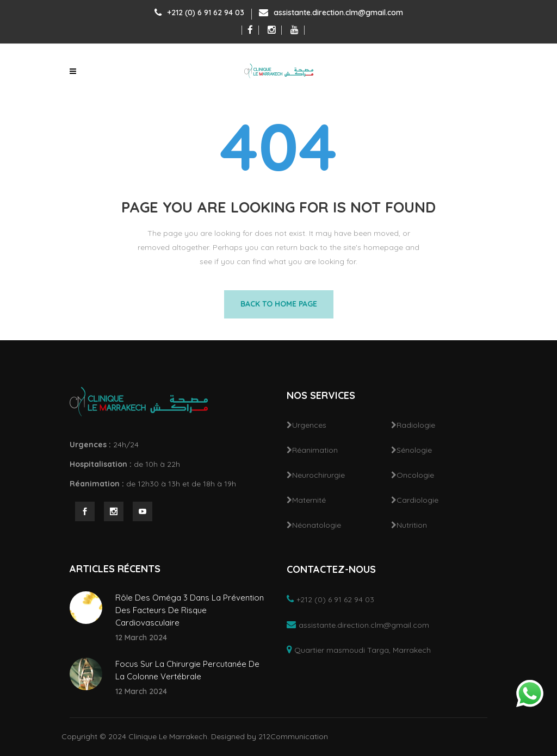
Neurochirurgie (318, 475)
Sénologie (414, 450)
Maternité (309, 500)
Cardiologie (417, 500)
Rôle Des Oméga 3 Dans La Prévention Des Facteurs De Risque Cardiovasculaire (190, 610)
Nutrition (412, 525)
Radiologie (416, 425)
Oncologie (415, 475)
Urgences (309, 425)
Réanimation (315, 450)
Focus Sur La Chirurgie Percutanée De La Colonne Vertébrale (187, 670)
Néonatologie (317, 525)
